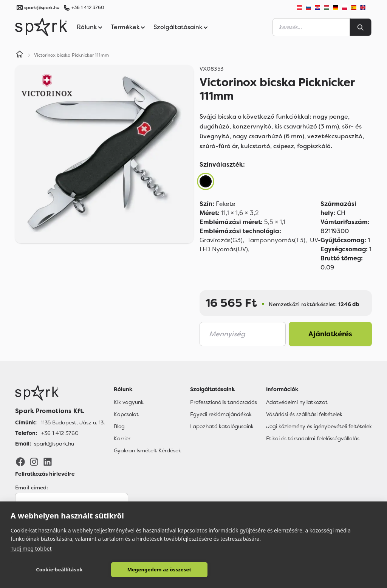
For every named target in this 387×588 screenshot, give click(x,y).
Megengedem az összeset (121, 569)
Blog (119, 426)
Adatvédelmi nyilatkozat (297, 402)
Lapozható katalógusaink (222, 426)
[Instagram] (34, 461)
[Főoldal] (60, 393)
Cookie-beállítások (46, 569)
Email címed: (32, 487)
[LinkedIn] (48, 461)
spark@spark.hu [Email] (54, 444)
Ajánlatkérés (330, 334)
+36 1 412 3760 (88, 8)
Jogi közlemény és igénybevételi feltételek (319, 426)
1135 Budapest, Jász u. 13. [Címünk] (73, 422)
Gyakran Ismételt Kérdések (147, 450)
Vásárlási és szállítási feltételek (304, 414)
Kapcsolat (126, 414)
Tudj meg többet (31, 548)
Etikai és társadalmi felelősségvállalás (313, 438)
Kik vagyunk (129, 402)
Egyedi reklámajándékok (221, 414)
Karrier (122, 438)
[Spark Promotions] (41, 27)
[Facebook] (20, 461)
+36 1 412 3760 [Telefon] (60, 433)
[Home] (20, 55)
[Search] (361, 27)
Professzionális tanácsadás (224, 402)
